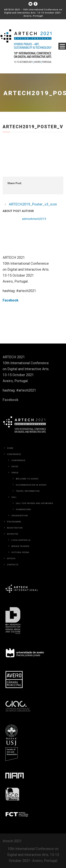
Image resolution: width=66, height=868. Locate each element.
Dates (15, 467)
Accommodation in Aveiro (31, 485)
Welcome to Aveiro (27, 479)
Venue (15, 473)
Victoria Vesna (20, 552)
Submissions (23, 510)
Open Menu (62, 46)
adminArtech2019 (34, 219)
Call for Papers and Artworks (34, 503)
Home (10, 448)
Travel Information (28, 491)
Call (14, 497)
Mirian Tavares (20, 546)
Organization (20, 516)
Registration (15, 528)
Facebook (11, 300)
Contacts (13, 565)
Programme (14, 522)
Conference (14, 454)
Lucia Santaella (21, 540)
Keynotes (13, 534)
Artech (11, 559)
